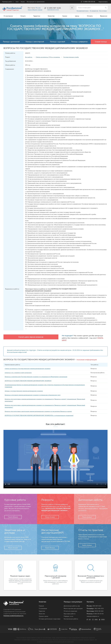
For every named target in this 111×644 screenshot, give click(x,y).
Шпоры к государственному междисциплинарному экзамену (25, 389)
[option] (20, 573)
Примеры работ (7, 2)
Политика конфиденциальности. (14, 614)
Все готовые (103, 11)
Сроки (65, 16)
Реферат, (67, 614)
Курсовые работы (70, 612)
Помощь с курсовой (57, 42)
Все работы (29, 57)
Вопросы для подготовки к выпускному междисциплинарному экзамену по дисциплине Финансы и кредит (41, 409)
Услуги (23, 16)
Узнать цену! (67, 338)
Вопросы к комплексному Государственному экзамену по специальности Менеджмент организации (39, 375)
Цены (77, 16)
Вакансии (104, 16)
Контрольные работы (71, 617)
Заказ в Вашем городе (35, 10)
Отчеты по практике (70, 609)
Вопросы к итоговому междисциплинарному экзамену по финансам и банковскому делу (35, 393)
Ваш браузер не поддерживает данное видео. (55, 457)
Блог (17, 2)
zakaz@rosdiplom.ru (93, 614)
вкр (79, 604)
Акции (23, 2)
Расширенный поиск (83, 11)
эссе (72, 614)
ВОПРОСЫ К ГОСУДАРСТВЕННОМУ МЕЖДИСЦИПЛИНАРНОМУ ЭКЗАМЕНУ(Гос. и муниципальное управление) (42, 414)
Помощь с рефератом (79, 42)
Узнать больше (13, 515)
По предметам (94, 11)
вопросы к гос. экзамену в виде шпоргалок (19, 371)
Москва (38, 8)
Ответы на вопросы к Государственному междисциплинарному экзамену (30, 367)
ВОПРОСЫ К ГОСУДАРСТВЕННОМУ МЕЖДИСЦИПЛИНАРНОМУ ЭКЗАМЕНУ (30, 379)
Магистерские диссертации (73, 607)
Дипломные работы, (71, 604)
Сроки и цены (43, 614)
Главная (41, 604)
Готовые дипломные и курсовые (50, 617)
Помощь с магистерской (35, 42)
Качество (51, 16)
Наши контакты (103, 2)
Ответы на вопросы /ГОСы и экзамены (49, 57)
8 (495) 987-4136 (54, 8)
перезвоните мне (53, 10)
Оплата (90, 16)
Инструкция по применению (36, 2)
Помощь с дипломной (11, 42)
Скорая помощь (101, 42)
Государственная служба (74, 57)
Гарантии (37, 16)
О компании (8, 16)
